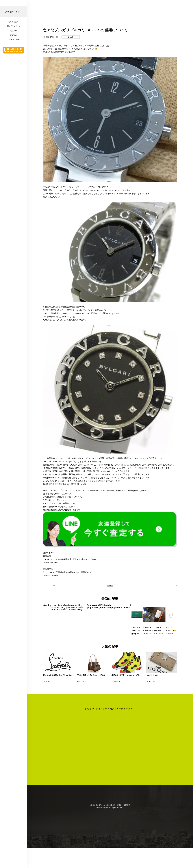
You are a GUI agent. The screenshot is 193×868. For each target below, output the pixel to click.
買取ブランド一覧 (13, 44)
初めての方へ (13, 39)
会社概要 (99, 843)
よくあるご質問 (13, 57)
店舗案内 (13, 53)
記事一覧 (110, 602)
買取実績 (13, 48)
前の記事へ (50, 602)
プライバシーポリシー (116, 843)
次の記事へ (170, 602)
